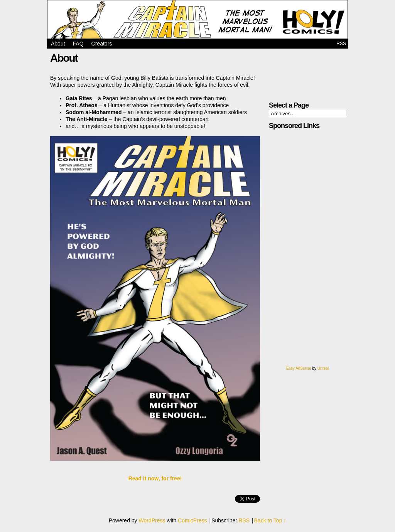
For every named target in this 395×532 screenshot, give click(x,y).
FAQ (78, 44)
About (58, 44)
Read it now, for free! (155, 478)
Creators (102, 44)
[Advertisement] (297, 251)
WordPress (152, 520)
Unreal (323, 368)
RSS (341, 44)
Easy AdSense (299, 368)
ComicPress (192, 520)
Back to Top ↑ (270, 520)
